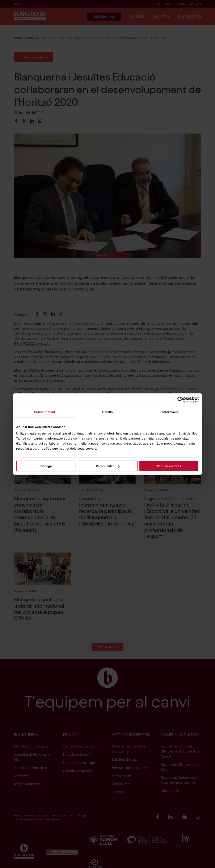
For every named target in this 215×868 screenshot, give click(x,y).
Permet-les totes (169, 466)
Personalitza (108, 466)
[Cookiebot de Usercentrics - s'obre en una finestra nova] (180, 400)
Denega (46, 466)
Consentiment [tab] (44, 412)
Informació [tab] (170, 412)
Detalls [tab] (107, 412)
